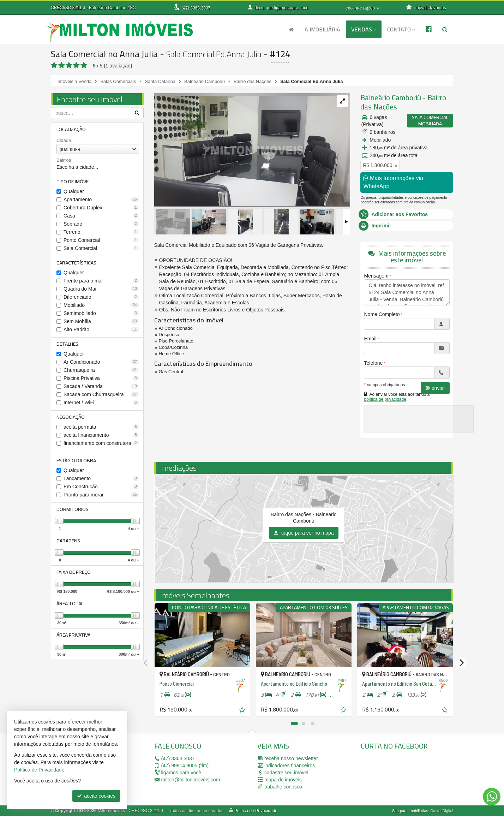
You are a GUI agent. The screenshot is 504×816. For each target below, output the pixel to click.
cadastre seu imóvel (286, 773)
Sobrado (101, 224)
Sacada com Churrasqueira (101, 394)
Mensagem (376, 276)
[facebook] (414, 776)
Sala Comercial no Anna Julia (104, 54)
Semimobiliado (101, 313)
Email (370, 339)
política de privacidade (385, 399)
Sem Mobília (101, 321)
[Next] (461, 663)
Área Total (70, 603)
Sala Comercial (101, 248)
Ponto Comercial (101, 240)
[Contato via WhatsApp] (492, 797)
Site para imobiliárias (410, 811)
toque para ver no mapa (304, 533)
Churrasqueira (101, 370)
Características (76, 263)
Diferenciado (101, 297)
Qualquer (74, 191)
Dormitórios (73, 509)
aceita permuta (101, 427)
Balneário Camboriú (391, 98)
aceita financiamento (101, 435)
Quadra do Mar (101, 289)
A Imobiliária (322, 29)
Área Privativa (73, 635)
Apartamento (101, 199)
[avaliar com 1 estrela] (54, 65)
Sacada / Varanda (101, 386)
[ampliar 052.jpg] (252, 149)
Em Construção (101, 487)
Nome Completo (382, 314)
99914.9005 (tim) (185, 766)
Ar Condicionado (101, 362)
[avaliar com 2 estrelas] (62, 65)
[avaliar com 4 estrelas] (76, 65)
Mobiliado (101, 305)
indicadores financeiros (290, 766)
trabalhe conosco (283, 787)
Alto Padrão (101, 329)
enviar (435, 388)
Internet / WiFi (101, 403)
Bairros (64, 160)
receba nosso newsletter (291, 758)
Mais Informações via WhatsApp (393, 182)
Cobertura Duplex (101, 208)
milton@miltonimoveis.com (191, 780)
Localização (71, 129)
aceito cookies (96, 796)
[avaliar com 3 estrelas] (69, 65)
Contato (401, 29)
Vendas (364, 29)
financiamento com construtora (101, 443)
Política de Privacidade (256, 811)
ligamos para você (181, 773)
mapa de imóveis (283, 780)
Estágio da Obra (76, 460)
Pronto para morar (101, 495)
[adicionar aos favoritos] (243, 711)
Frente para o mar (101, 281)
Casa (101, 216)
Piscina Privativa (101, 378)
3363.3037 (196, 8)
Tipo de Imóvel (74, 181)
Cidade (64, 140)
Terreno (101, 232)
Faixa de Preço (74, 572)
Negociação (71, 417)
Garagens (68, 541)
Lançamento (101, 478)
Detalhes (67, 344)
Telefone (373, 363)
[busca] (445, 29)
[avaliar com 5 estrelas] (84, 65)
